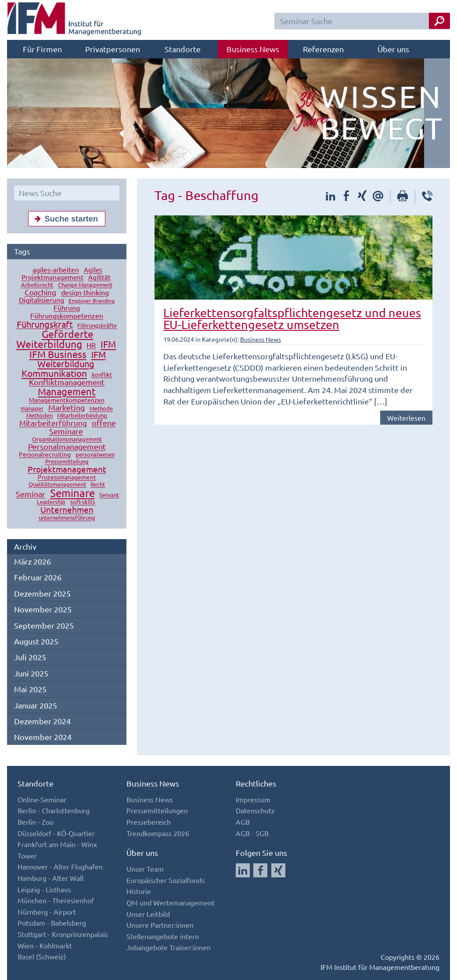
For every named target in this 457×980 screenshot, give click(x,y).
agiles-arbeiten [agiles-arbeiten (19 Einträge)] (56, 270)
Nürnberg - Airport (47, 912)
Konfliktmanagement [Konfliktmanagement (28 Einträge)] (67, 382)
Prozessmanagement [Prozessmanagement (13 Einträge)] (67, 477)
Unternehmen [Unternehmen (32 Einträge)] (67, 510)
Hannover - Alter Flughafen (60, 866)
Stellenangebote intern (163, 936)
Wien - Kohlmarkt (45, 945)
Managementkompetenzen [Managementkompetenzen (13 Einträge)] (67, 400)
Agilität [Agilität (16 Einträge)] (99, 277)
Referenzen (323, 49)
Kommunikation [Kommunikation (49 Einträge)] (54, 373)
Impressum (253, 799)
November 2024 (43, 737)
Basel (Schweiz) (42, 956)
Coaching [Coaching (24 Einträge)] (40, 292)
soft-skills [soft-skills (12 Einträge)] (83, 502)
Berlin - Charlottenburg (54, 810)
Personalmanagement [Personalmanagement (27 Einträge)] (67, 447)
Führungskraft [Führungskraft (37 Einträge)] (45, 324)
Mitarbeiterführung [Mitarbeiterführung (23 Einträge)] (53, 423)
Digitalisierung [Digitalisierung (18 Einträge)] (41, 300)
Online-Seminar (42, 799)
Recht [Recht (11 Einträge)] (98, 485)
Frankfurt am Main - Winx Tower (57, 850)
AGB (243, 822)
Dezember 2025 (42, 593)
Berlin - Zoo (36, 822)
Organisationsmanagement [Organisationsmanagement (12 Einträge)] (67, 439)
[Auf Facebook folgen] (260, 870)
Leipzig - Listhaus (44, 889)
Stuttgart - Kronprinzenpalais (63, 934)
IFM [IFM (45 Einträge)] (108, 344)
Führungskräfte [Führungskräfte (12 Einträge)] (97, 326)
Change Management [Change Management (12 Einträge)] (85, 285)
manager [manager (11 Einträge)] (32, 409)
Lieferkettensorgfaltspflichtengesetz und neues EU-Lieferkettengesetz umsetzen (292, 318)
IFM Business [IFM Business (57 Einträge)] (58, 354)
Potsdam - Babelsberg (52, 923)
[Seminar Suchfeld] (362, 21)
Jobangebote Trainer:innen (169, 947)
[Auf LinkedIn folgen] (243, 870)
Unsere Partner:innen (160, 925)
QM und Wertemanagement (171, 902)
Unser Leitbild (148, 914)
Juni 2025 (31, 673)
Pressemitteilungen (157, 810)
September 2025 (44, 625)
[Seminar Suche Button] (439, 21)
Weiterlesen (406, 418)
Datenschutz (255, 810)
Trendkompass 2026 (158, 833)
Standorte (183, 49)
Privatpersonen (113, 49)
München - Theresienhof (56, 900)
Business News (253, 49)
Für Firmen (42, 49)
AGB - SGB (252, 833)
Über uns (393, 49)
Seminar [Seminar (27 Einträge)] (31, 494)
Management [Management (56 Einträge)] (67, 392)
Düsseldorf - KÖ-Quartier (56, 833)
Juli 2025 (30, 657)
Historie (139, 891)
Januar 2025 (36, 705)
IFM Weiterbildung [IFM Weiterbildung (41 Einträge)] (71, 359)
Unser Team (145, 869)
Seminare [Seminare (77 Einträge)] (72, 493)
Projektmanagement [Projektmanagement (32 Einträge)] (67, 469)
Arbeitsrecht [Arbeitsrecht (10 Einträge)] (37, 285)
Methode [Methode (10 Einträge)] (101, 409)
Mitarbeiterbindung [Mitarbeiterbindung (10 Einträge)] (82, 416)
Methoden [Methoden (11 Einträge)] (40, 416)
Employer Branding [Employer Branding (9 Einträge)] (92, 301)
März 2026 (32, 561)
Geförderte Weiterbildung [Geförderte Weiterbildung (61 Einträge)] (55, 339)
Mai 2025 (30, 689)
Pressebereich (149, 822)
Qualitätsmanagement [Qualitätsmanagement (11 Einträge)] (57, 485)
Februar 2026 (38, 577)
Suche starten (65, 218)
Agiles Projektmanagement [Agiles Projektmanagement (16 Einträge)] (62, 274)
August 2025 (36, 641)
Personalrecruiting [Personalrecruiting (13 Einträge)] (45, 454)
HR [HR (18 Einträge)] (91, 345)
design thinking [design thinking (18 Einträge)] (85, 293)
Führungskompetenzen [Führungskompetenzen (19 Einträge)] (67, 316)
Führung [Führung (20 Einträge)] (67, 308)
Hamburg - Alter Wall (50, 878)
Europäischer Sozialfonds (166, 880)
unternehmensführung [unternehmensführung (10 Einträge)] (67, 518)
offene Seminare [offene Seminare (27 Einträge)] (83, 427)
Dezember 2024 (42, 721)
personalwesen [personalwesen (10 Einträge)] (95, 455)
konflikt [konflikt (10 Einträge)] (102, 375)
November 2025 (43, 609)
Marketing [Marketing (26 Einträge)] (67, 408)
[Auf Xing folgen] (278, 870)
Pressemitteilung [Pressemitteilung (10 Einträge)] (67, 462)
